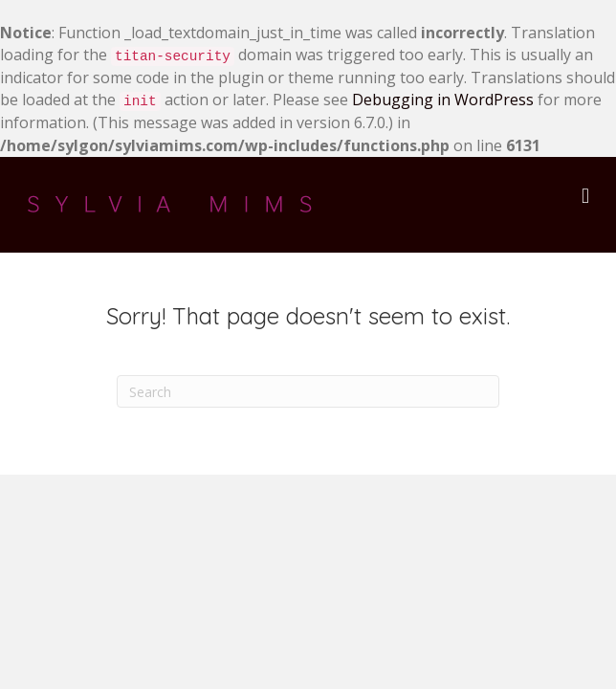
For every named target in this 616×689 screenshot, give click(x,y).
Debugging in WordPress (443, 100)
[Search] (308, 391)
